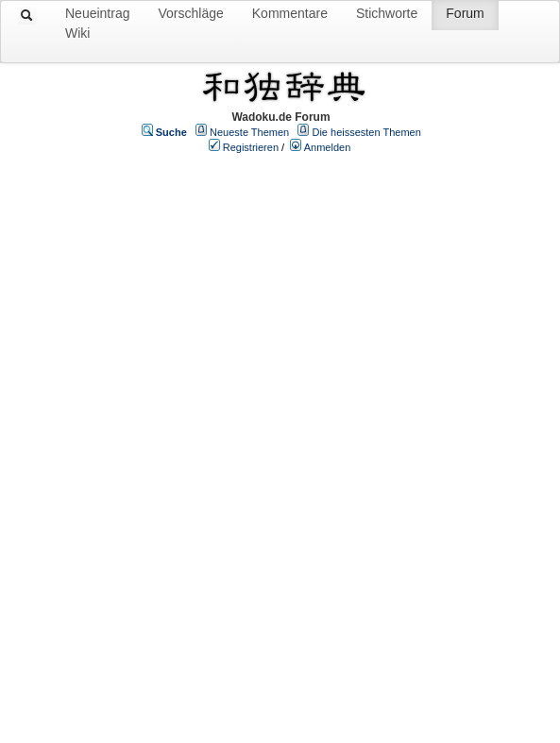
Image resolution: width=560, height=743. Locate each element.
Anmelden (328, 147)
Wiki (77, 33)
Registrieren (251, 147)
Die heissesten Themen (366, 132)
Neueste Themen (249, 132)
